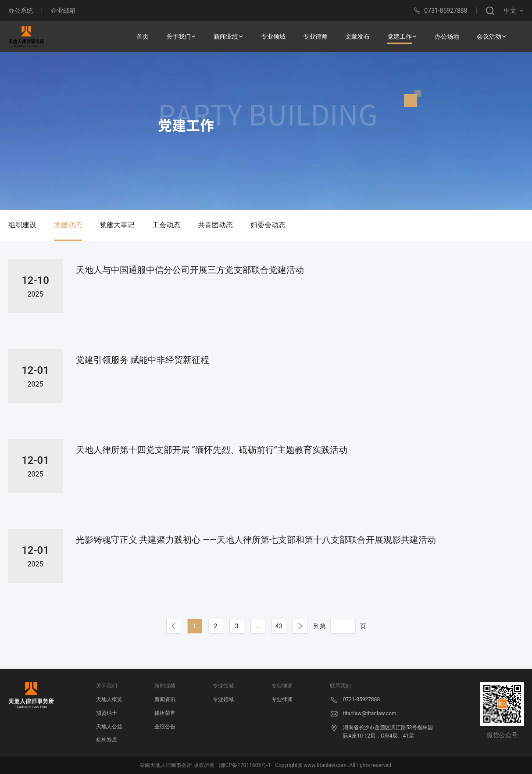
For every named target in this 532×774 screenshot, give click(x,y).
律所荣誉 (165, 713)
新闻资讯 (165, 699)
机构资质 (107, 740)
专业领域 (223, 699)
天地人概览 (109, 699)
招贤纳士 (107, 713)
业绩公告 (165, 727)
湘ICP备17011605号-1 (245, 765)
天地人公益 (109, 727)
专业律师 (282, 699)
